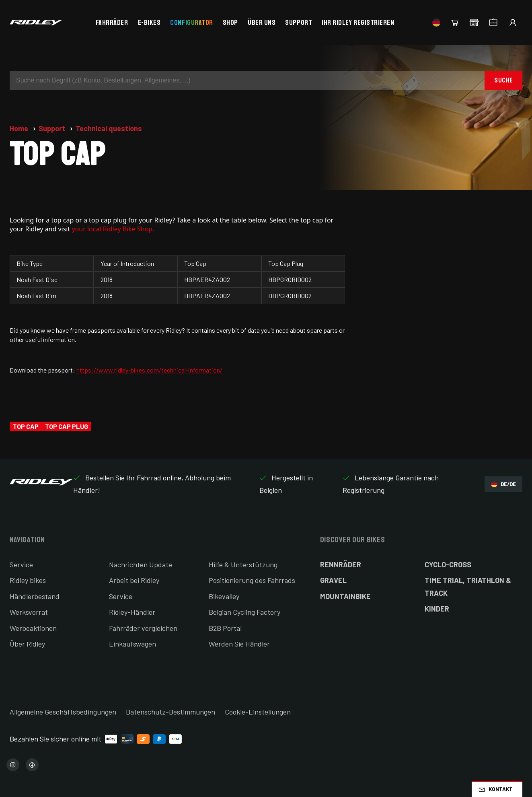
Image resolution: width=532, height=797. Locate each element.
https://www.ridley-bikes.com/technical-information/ (149, 370)
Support (299, 23)
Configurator (191, 23)
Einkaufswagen (132, 644)
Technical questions (109, 128)
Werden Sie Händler (239, 644)
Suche (503, 80)
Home (20, 128)
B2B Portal (225, 628)
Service (21, 564)
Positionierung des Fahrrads (252, 580)
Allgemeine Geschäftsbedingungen (63, 712)
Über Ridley (27, 644)
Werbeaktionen (33, 628)
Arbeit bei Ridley (134, 580)
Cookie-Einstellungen (258, 712)
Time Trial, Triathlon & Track (468, 587)
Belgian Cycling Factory (244, 612)
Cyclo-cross (448, 564)
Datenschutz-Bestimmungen (170, 712)
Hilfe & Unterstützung (243, 564)
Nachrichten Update (141, 564)
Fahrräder (112, 23)
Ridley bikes (28, 580)
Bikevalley (224, 596)
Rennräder (341, 564)
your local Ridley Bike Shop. (113, 229)
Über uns (262, 23)
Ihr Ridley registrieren (358, 23)
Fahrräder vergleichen (143, 628)
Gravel (333, 580)
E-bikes (149, 23)
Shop (230, 23)
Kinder (437, 609)
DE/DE (503, 484)
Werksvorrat (29, 612)
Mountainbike (345, 596)
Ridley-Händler (132, 612)
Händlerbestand (35, 596)
